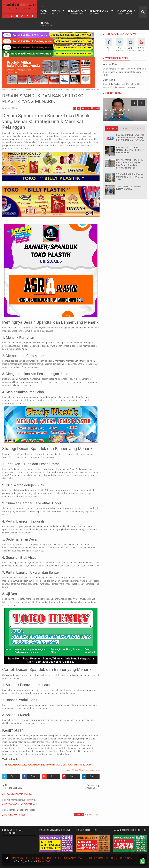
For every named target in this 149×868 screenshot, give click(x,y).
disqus (96, 814)
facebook (79, 814)
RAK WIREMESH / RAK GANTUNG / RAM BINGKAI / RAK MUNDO (130, 150)
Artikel (46, 24)
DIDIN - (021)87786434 (117, 110)
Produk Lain (124, 12)
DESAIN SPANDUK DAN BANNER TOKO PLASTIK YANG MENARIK (43, 99)
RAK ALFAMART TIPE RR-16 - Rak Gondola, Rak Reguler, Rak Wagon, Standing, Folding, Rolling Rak (130, 164)
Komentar (138, 129)
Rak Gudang (75, 12)
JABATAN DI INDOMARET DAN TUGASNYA (129, 188)
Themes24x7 (44, 861)
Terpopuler (112, 129)
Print (85, 108)
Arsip (125, 129)
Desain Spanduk (80, 770)
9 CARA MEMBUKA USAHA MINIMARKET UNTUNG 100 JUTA (130, 177)
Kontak (56, 12)
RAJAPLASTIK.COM (80, 765)
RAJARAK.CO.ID (17, 765)
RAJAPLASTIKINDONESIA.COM (46, 765)
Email (95, 108)
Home (43, 12)
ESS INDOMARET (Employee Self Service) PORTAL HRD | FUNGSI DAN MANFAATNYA (130, 138)
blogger (88, 814)
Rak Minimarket (100, 12)
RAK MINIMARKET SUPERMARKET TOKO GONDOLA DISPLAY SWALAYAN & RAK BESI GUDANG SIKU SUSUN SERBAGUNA (71, 858)
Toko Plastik (94, 770)
